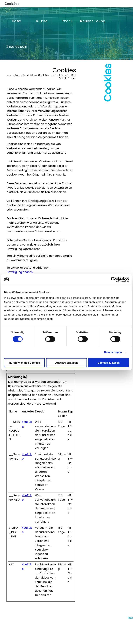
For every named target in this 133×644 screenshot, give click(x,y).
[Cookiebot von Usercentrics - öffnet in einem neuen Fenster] (114, 279)
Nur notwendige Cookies (24, 363)
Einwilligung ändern (20, 272)
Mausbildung (93, 21)
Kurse (42, 21)
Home (16, 21)
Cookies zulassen (109, 363)
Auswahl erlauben (66, 363)
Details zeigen (113, 352)
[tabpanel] (41, 75)
